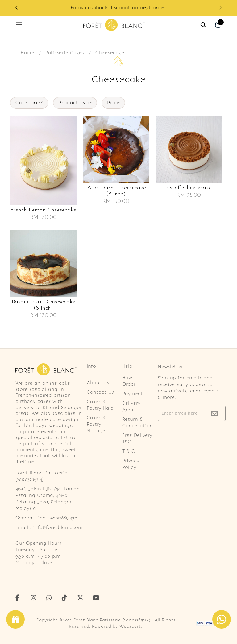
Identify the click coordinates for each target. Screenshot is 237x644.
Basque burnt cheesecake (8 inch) (44, 305)
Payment (133, 394)
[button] (17, 8)
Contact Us (100, 392)
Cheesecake (110, 53)
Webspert (130, 626)
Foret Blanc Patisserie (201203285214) (112, 620)
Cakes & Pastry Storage (96, 424)
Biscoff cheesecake (189, 188)
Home (27, 53)
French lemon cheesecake (43, 210)
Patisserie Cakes (65, 53)
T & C (129, 451)
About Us (98, 383)
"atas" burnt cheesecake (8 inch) (116, 191)
